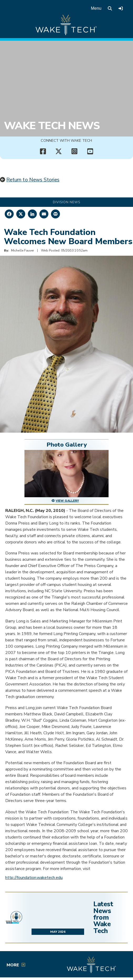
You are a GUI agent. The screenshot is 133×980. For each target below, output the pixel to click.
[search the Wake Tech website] (110, 8)
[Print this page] (55, 214)
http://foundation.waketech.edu (34, 878)
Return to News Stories (33, 180)
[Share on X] (21, 214)
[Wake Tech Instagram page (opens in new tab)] (74, 151)
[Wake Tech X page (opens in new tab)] (59, 151)
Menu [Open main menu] (96, 8)
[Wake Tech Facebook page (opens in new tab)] (43, 151)
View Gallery (67, 501)
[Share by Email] (44, 214)
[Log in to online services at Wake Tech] (121, 8)
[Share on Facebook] (9, 214)
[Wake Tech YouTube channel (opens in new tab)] (90, 151)
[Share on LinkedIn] (32, 214)
